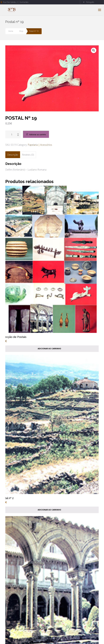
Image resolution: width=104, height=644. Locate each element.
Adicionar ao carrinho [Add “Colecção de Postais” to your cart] (49, 349)
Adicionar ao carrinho (37, 135)
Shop (21, 31)
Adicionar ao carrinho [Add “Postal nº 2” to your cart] (49, 510)
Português (90, 2)
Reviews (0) (28, 155)
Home (11, 31)
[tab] (13, 155)
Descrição (13, 155)
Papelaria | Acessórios (40, 145)
